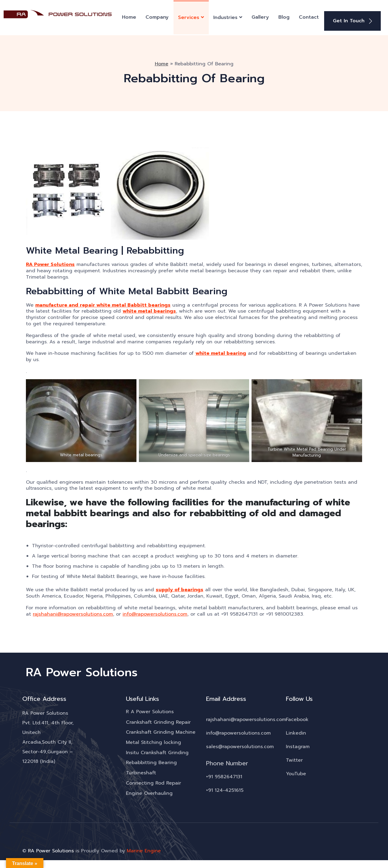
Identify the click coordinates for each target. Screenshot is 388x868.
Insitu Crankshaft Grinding (157, 752)
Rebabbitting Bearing (151, 762)
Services (189, 17)
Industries (225, 17)
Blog (284, 17)
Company (157, 17)
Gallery (260, 17)
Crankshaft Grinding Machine (161, 731)
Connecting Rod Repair (154, 782)
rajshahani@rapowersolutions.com (73, 613)
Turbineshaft (141, 772)
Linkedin (296, 732)
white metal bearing (222, 352)
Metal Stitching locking (153, 742)
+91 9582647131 (224, 776)
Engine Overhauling (149, 793)
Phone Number (227, 762)
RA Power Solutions (51, 263)
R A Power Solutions (150, 711)
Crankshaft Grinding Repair (158, 721)
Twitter (294, 759)
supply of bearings (180, 589)
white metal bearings (163, 310)
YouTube (296, 773)
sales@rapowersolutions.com (240, 745)
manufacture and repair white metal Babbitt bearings (106, 304)
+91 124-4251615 (225, 789)
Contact (309, 17)
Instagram (298, 745)
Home (129, 17)
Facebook (297, 718)
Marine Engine (144, 850)
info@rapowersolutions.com (155, 613)
